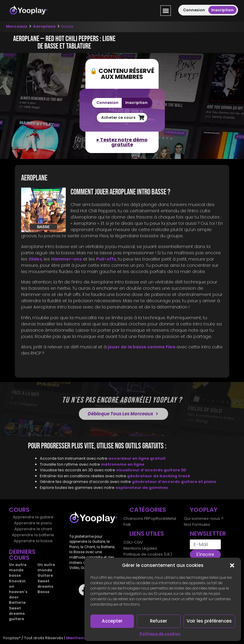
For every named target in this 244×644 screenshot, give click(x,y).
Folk (127, 524)
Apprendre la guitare (33, 517)
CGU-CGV (133, 542)
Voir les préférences (209, 621)
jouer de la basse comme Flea (141, 347)
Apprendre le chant (33, 529)
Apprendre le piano (33, 523)
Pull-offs (106, 259)
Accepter (112, 621)
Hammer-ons (67, 259)
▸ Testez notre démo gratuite (122, 142)
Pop (152, 519)
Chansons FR (136, 519)
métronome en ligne (123, 464)
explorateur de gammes (142, 488)
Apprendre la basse (33, 541)
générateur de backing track (159, 476)
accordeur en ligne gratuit (137, 458)
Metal (171, 519)
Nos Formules (197, 524)
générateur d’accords (156, 482)
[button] (232, 565)
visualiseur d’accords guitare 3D (151, 470)
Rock (161, 519)
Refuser (159, 621)
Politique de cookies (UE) (148, 554)
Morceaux (17, 26)
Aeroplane (44, 26)
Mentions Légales (140, 548)
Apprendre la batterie (33, 535)
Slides (35, 259)
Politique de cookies (160, 634)
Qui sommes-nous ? (204, 519)
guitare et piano (199, 482)
